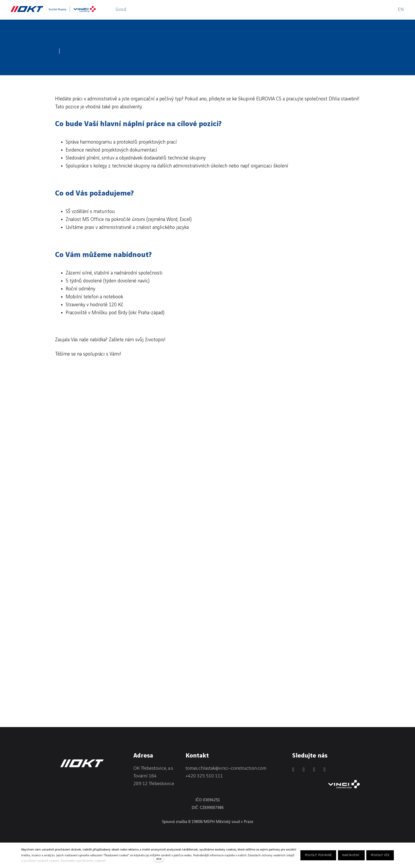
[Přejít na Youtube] (324, 769)
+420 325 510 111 (204, 776)
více (159, 859)
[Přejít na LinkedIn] (293, 769)
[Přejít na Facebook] (304, 769)
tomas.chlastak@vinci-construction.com (226, 768)
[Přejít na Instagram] (314, 769)
